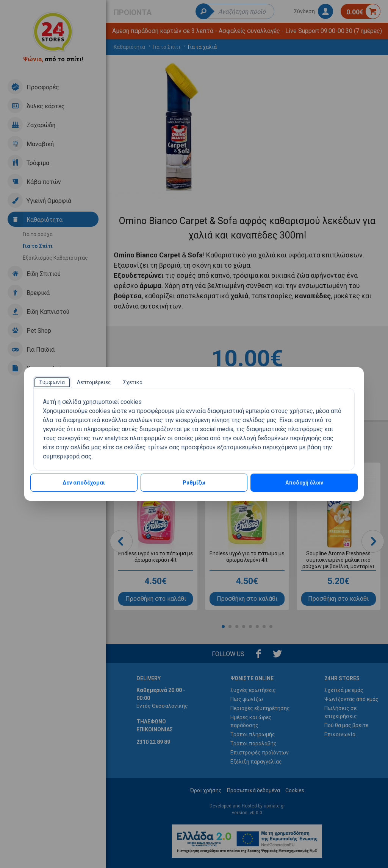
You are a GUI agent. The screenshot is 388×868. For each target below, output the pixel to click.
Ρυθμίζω (194, 483)
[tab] (52, 382)
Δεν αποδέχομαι (84, 483)
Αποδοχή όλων (304, 483)
